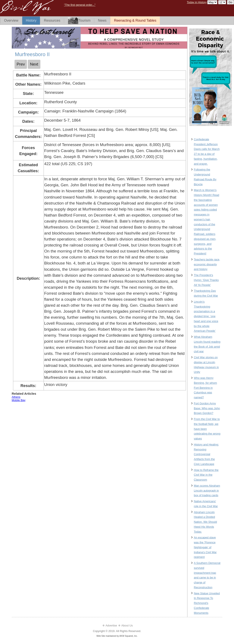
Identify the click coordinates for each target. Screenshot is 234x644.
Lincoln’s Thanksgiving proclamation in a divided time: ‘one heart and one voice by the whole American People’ (206, 316)
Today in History (197, 2)
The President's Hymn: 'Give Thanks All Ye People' (206, 280)
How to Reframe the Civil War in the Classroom (206, 475)
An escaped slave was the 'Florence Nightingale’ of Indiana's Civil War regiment (205, 547)
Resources (52, 20)
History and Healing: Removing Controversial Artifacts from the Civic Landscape (206, 454)
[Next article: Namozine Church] (34, 64)
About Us (127, 625)
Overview (11, 20)
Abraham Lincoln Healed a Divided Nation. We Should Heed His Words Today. (205, 522)
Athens (16, 397)
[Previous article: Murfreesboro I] (21, 64)
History (31, 20)
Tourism (79, 21)
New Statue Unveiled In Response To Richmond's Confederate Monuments (207, 603)
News (102, 20)
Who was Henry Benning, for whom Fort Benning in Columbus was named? (205, 388)
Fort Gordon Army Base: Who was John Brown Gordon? (207, 408)
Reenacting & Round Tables (135, 20)
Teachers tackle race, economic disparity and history (207, 264)
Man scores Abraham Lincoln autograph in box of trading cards (207, 491)
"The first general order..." (80, 5)
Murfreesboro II (32, 54)
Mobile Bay (19, 400)
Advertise (111, 625)
